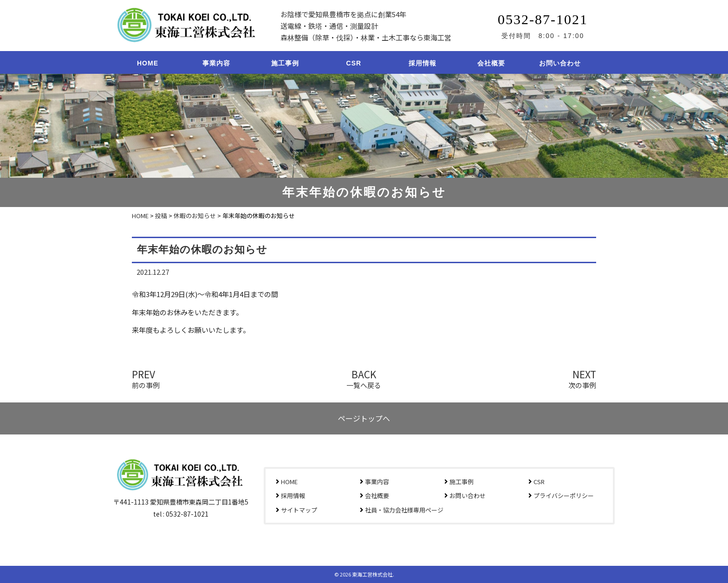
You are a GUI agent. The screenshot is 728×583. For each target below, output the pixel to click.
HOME (148, 63)
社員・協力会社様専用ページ (404, 510)
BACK (364, 378)
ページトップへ (364, 418)
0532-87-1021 (543, 19)
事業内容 (216, 63)
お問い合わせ (560, 63)
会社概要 (491, 63)
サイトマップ (299, 510)
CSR (354, 63)
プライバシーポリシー (564, 496)
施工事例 (285, 63)
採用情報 (422, 63)
